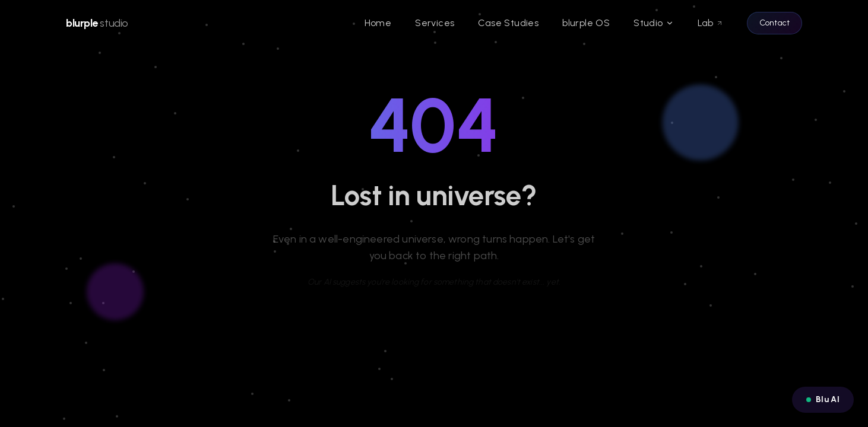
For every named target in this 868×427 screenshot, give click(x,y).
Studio (653, 23)
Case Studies (508, 23)
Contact (774, 23)
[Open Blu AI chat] (823, 400)
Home (378, 23)
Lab (710, 23)
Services (435, 23)
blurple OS (586, 23)
